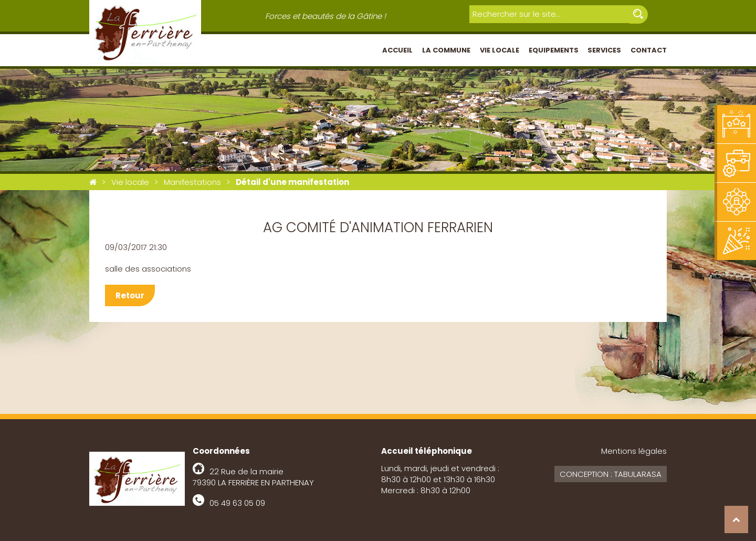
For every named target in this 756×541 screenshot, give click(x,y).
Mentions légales (634, 451)
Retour (130, 295)
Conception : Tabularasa (611, 474)
